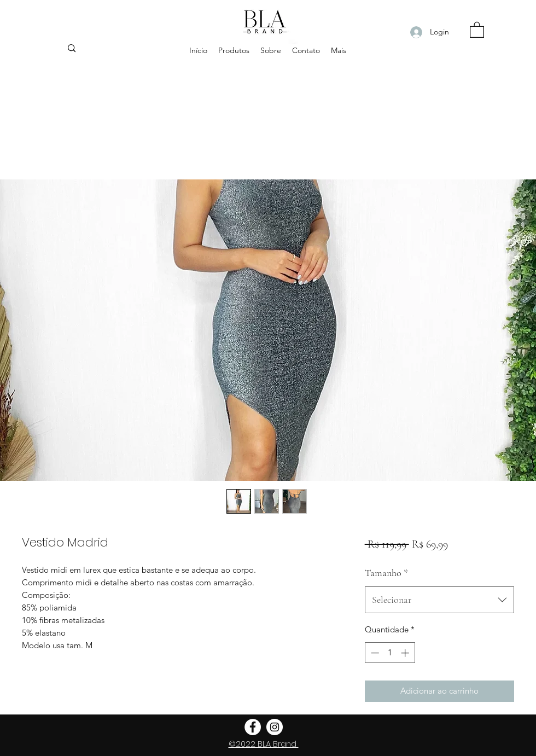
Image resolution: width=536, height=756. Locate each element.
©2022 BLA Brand (264, 744)
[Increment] (406, 653)
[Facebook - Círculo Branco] (253, 727)
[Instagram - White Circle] (275, 727)
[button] (477, 29)
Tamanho (386, 573)
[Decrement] (374, 653)
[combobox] (439, 600)
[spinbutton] (390, 653)
